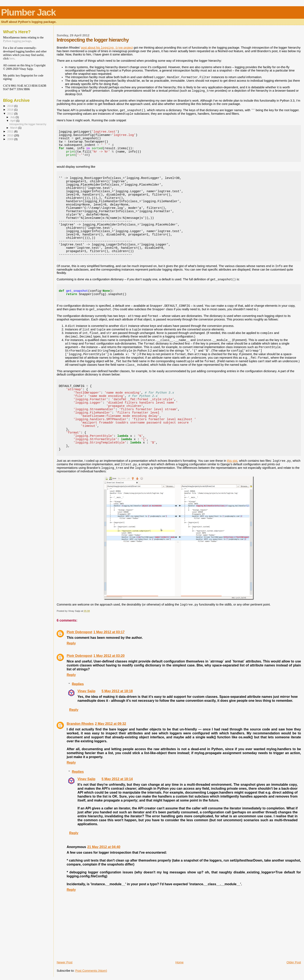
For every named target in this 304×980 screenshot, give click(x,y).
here (12, 58)
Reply (71, 643)
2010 (11, 135)
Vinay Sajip (87, 691)
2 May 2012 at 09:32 (110, 724)
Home (179, 962)
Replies (78, 684)
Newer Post (65, 962)
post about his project (107, 48)
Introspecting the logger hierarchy (28, 124)
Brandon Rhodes (80, 724)
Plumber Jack (28, 12)
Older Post (294, 962)
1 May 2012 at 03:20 (109, 656)
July (13, 117)
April (13, 121)
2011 (11, 131)
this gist (232, 461)
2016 (11, 110)
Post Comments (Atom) (91, 971)
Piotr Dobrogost (79, 632)
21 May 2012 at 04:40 (104, 847)
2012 (11, 114)
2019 (11, 106)
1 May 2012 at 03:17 (109, 632)
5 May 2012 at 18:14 (117, 779)
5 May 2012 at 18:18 (117, 691)
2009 (11, 139)
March (14, 128)
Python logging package (17, 41)
